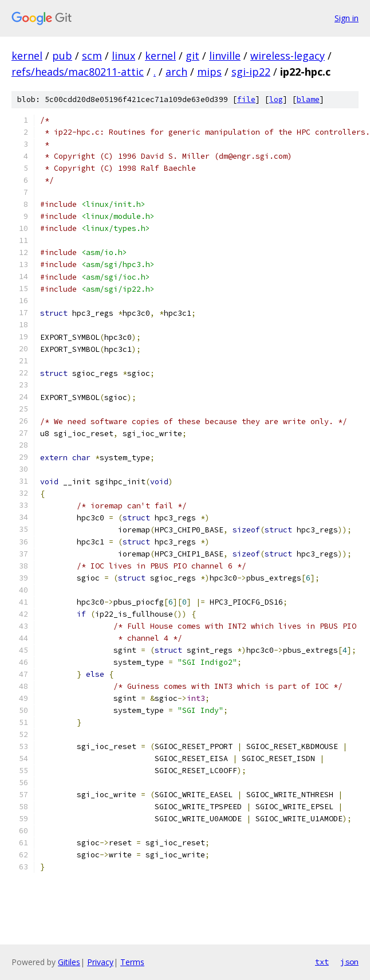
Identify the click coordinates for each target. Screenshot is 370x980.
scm (92, 56)
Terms (132, 962)
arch (176, 72)
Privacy (100, 962)
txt (322, 962)
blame (308, 99)
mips (209, 72)
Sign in (347, 18)
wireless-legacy (288, 56)
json (349, 962)
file (246, 99)
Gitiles (69, 962)
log (276, 99)
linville (225, 56)
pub (62, 56)
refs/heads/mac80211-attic (78, 72)
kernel (27, 56)
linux (123, 56)
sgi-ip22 (251, 72)
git (192, 56)
